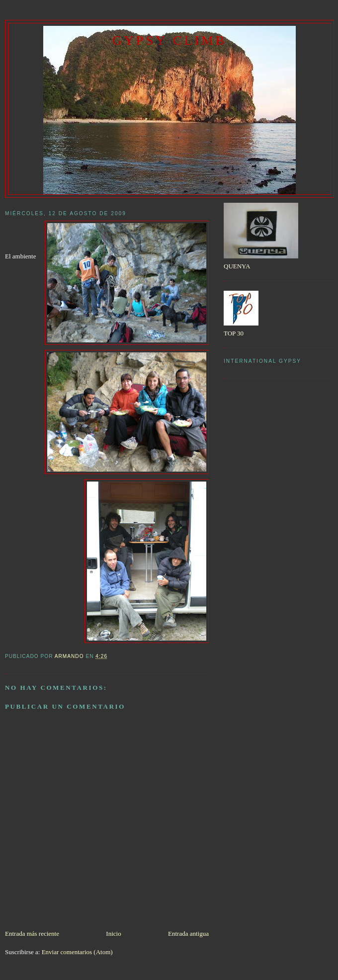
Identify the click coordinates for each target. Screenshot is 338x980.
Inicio (113, 934)
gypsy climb (169, 41)
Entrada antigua (188, 934)
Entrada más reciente (32, 934)
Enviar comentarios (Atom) (77, 952)
